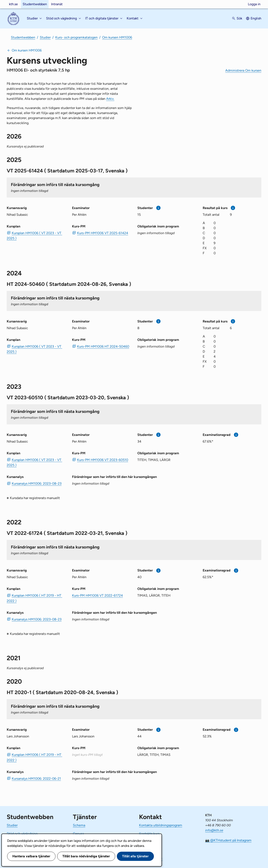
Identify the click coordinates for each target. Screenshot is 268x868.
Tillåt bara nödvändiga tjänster (86, 856)
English (256, 18)
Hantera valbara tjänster (31, 856)
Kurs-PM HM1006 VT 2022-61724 (97, 595)
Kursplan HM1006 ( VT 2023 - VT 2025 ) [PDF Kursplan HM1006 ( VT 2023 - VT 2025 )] (34, 236)
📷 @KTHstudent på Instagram (228, 840)
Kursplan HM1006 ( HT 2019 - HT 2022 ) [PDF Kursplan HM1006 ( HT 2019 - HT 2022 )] (34, 598)
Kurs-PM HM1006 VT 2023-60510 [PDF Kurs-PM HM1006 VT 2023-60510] (103, 460)
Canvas (78, 834)
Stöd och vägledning (22, 834)
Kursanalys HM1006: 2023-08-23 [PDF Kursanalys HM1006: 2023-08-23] (37, 483)
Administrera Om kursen (243, 70)
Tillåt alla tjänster (135, 856)
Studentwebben (35, 4)
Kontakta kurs (149, 834)
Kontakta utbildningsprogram (161, 825)
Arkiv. (110, 99)
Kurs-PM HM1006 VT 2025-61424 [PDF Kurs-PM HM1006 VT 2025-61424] (103, 233)
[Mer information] (158, 208)
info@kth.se (214, 830)
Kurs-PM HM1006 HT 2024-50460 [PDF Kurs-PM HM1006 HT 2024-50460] (103, 346)
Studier (45, 37)
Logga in (254, 4)
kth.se (13, 4)
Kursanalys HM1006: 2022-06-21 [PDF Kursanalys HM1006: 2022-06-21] (36, 779)
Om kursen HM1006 (117, 37)
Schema (79, 825)
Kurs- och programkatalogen (76, 37)
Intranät (57, 4)
